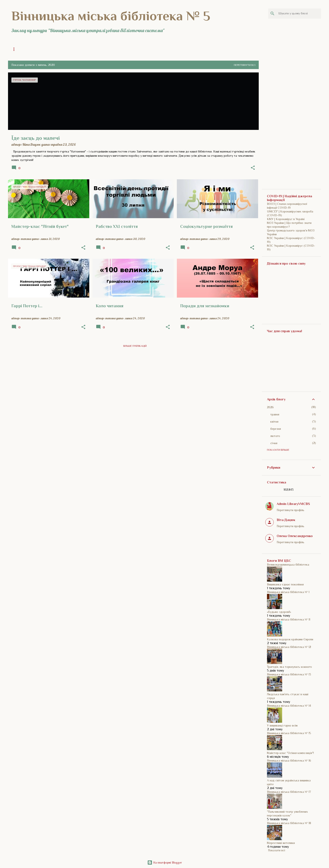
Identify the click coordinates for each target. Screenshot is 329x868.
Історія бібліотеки (94, 49)
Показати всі (277, 850)
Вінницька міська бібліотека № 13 (289, 674)
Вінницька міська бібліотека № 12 (289, 647)
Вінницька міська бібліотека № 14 (289, 706)
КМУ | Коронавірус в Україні (286, 219)
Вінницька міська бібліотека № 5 (111, 16)
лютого (275, 436)
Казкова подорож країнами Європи (290, 639)
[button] (253, 168)
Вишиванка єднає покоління (285, 584)
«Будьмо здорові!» (279, 612)
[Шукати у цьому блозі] (299, 14)
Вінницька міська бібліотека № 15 (289, 733)
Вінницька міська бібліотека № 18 (289, 823)
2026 (270, 407)
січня (274, 443)
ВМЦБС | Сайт (183, 49)
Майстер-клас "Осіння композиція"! (290, 753)
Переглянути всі (245, 65)
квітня (274, 422)
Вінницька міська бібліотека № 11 (289, 619)
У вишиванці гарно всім (282, 725)
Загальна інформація (59, 49)
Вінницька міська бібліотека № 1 (288, 592)
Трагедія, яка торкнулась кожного (289, 667)
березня (276, 429)
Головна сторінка (24, 49)
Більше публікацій (135, 346)
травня (275, 414)
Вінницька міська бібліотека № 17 (289, 792)
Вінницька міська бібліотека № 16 (289, 761)
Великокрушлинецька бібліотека (288, 565)
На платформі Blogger (165, 863)
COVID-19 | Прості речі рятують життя (140, 49)
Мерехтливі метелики (281, 843)
